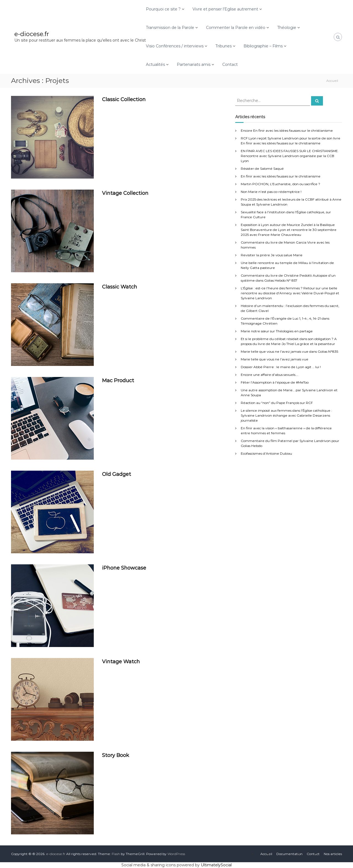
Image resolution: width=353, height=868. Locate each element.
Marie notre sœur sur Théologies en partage (277, 331)
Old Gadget (117, 474)
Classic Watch (120, 287)
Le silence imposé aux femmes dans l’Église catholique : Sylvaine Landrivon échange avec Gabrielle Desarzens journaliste (286, 415)
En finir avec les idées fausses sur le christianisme (281, 176)
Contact (230, 64)
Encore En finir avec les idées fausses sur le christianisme (287, 130)
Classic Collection (124, 99)
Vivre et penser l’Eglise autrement (225, 9)
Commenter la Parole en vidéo (236, 28)
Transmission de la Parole (170, 28)
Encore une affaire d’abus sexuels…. (270, 375)
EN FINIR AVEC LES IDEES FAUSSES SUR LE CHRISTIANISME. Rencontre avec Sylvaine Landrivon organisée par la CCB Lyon (290, 156)
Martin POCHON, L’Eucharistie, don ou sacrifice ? (280, 184)
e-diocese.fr (32, 34)
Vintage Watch (121, 662)
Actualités (155, 64)
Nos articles (333, 854)
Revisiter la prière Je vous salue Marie (272, 255)
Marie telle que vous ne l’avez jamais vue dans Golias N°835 (289, 351)
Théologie (287, 28)
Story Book (116, 755)
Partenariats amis (194, 64)
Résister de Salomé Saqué (262, 169)
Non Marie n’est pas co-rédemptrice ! (271, 192)
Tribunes (224, 46)
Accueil (266, 854)
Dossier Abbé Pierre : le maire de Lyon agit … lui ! (281, 367)
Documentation (289, 854)
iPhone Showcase (124, 568)
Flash (116, 854)
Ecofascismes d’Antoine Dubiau (266, 453)
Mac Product (118, 381)
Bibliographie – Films (263, 46)
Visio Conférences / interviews (175, 46)
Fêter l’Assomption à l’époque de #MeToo (275, 382)
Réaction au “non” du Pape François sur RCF (277, 403)
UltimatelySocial (216, 865)
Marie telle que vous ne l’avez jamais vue (275, 359)
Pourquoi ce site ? (163, 9)
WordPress (176, 854)
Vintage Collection (125, 193)
